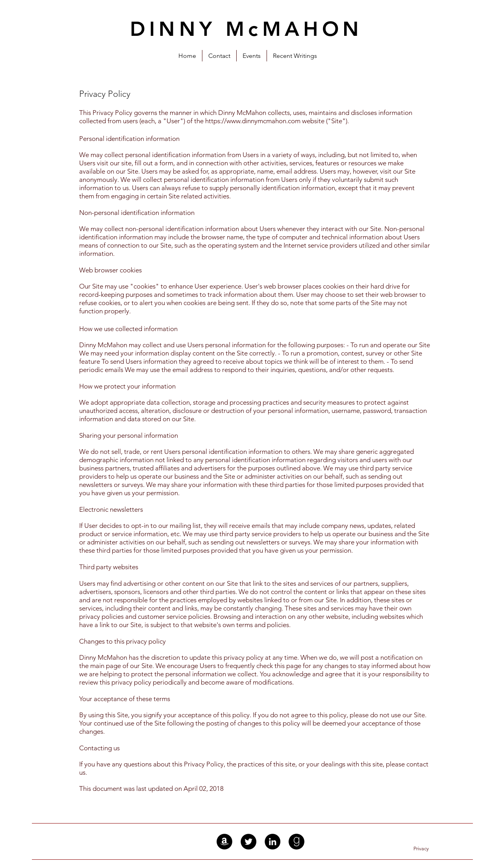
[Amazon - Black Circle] (224, 842)
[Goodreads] (296, 842)
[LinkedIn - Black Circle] (272, 842)
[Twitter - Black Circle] (248, 842)
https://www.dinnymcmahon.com (253, 121)
